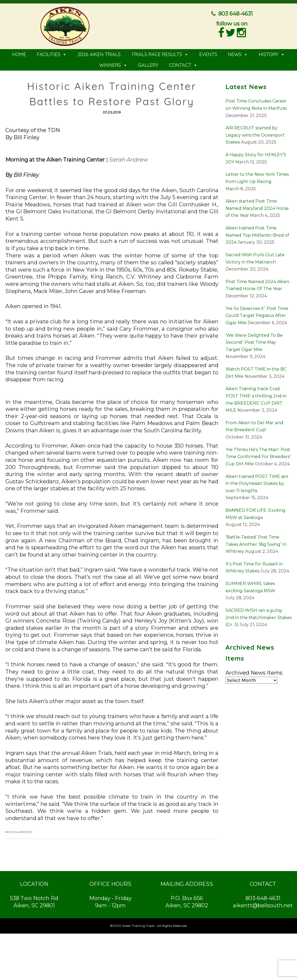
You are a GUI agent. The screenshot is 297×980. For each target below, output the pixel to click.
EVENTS (208, 53)
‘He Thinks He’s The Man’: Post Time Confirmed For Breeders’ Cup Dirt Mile (258, 455)
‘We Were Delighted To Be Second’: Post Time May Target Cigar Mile (254, 341)
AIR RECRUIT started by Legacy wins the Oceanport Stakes (255, 134)
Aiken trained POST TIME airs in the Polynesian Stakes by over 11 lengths (257, 482)
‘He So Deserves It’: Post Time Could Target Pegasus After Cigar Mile (257, 314)
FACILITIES (52, 53)
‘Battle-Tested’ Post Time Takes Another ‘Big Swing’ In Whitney (256, 543)
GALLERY (148, 64)
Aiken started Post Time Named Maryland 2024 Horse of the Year (257, 207)
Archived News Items (254, 671)
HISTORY (272, 53)
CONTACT (183, 64)
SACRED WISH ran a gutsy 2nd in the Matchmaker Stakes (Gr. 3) (259, 616)
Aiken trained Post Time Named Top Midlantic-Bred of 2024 (257, 234)
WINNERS (113, 64)
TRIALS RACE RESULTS (160, 53)
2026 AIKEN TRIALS (99, 53)
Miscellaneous (19, 830)
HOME (19, 53)
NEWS (238, 53)
